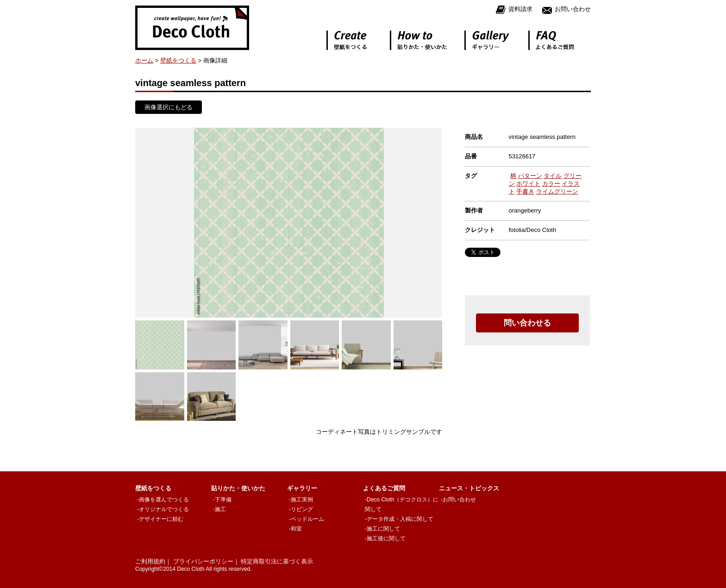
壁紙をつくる (178, 60)
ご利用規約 (150, 561)
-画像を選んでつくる (163, 500)
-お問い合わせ (458, 500)
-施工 (219, 509)
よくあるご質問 (384, 488)
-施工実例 (301, 500)
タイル (553, 176)
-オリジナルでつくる (163, 509)
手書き (525, 191)
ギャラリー (302, 488)
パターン (530, 176)
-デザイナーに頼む (160, 519)
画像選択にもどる (169, 107)
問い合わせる (527, 323)
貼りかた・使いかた (238, 488)
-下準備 (222, 500)
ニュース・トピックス (469, 488)
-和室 (295, 529)
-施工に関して (382, 529)
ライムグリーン (557, 191)
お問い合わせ (566, 10)
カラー (551, 184)
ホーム (144, 60)
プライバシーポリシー (203, 561)
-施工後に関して (385, 538)
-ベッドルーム (307, 519)
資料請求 (514, 10)
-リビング (301, 509)
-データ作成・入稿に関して (399, 519)
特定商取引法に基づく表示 (277, 561)
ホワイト (528, 184)
